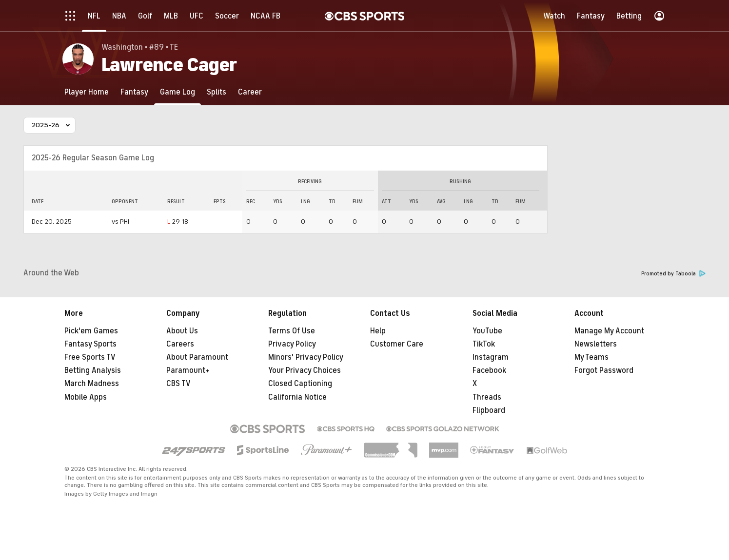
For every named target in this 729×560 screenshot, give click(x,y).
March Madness (92, 384)
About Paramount (197, 357)
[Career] (250, 92)
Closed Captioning (300, 384)
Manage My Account (609, 331)
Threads (487, 397)
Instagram (491, 357)
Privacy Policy (292, 344)
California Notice (297, 397)
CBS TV (178, 384)
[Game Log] (177, 92)
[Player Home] (87, 92)
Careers (180, 344)
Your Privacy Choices (305, 370)
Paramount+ (188, 370)
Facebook (489, 370)
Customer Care (397, 344)
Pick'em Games (91, 331)
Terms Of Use (292, 331)
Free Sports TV (90, 357)
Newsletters (596, 344)
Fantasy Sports (90, 344)
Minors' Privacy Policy (306, 357)
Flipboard (489, 410)
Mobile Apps (86, 397)
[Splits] (217, 92)
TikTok (484, 344)
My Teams (591, 357)
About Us (182, 331)
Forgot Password (604, 370)
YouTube (487, 331)
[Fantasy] (134, 92)
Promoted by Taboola (673, 274)
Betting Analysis (93, 370)
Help (378, 331)
